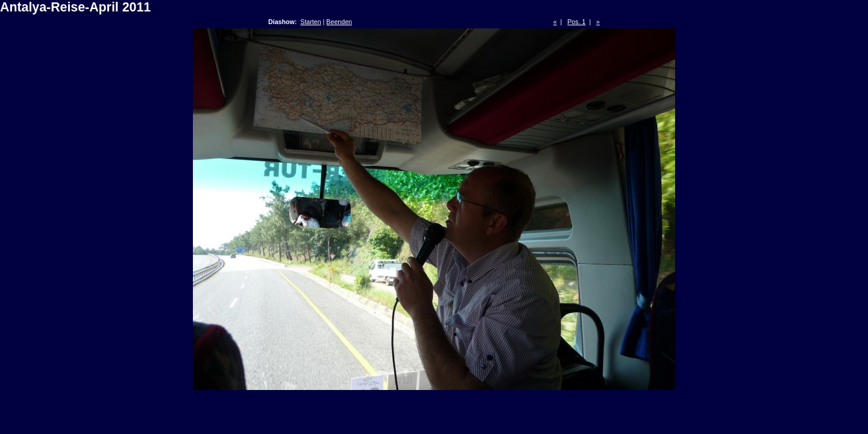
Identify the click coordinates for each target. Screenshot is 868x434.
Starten (310, 22)
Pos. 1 (576, 22)
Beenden (339, 22)
